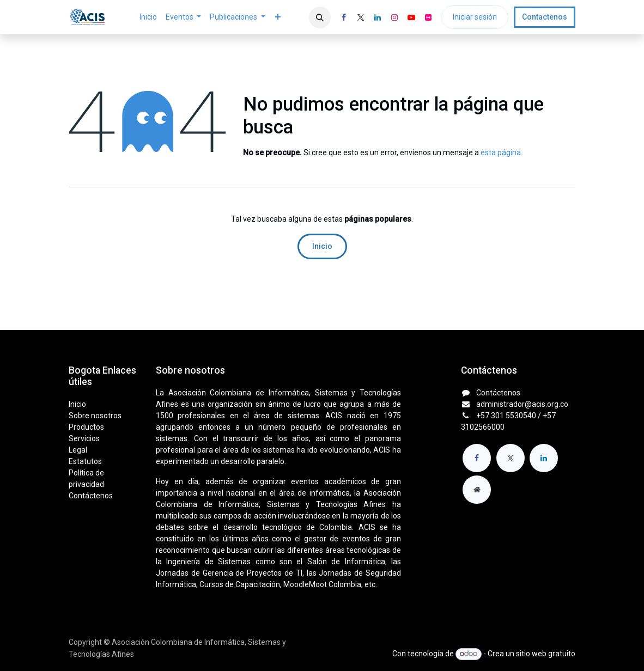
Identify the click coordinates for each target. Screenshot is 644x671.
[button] (320, 17)
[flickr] (428, 17)
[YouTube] (411, 17)
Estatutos (85, 461)
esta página (501, 152)
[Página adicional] (477, 490)
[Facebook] (344, 17)
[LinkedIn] (378, 17)
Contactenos (545, 17)
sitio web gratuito (546, 654)
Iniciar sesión (475, 17)
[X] (361, 17)
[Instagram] (394, 17)
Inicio (322, 246)
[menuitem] (148, 17)
